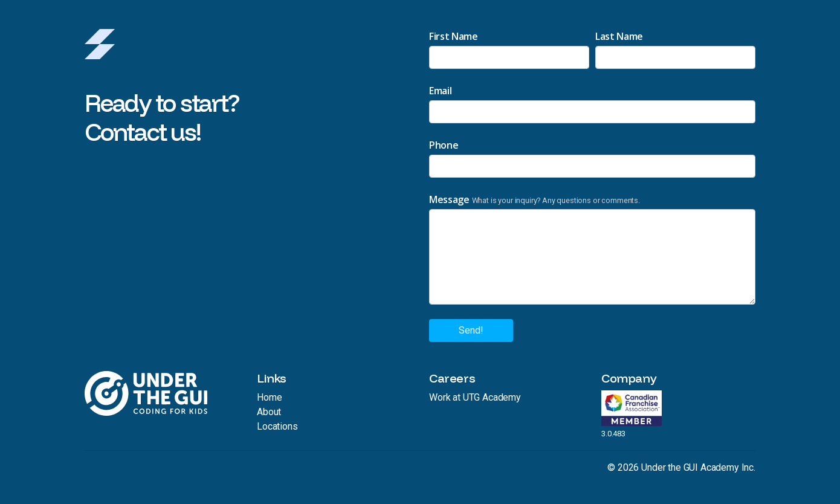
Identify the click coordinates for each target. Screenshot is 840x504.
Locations (277, 426)
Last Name (619, 36)
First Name (454, 36)
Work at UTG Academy (475, 397)
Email (440, 91)
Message (449, 199)
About (269, 412)
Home (269, 397)
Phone (444, 145)
